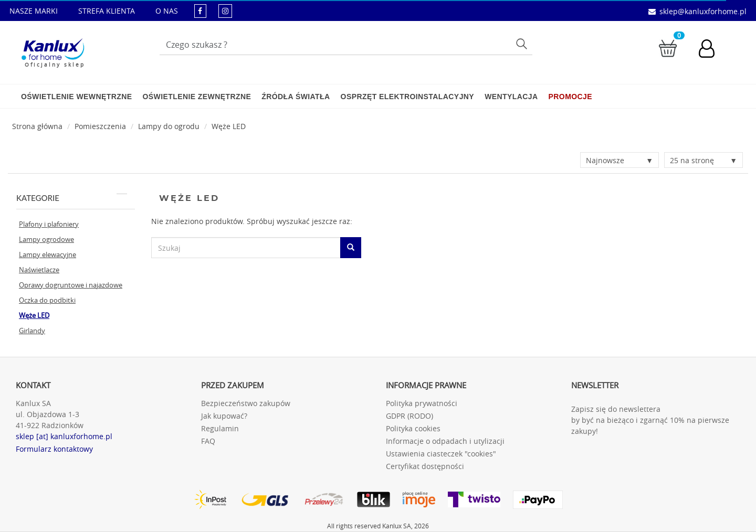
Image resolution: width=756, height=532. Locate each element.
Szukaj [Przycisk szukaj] (523, 43)
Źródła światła (296, 97)
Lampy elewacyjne (48, 254)
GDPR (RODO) (409, 416)
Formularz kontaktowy (54, 449)
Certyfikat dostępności (425, 466)
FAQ (208, 441)
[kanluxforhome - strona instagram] (225, 11)
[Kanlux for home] (53, 50)
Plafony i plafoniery (49, 224)
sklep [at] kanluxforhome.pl (64, 436)
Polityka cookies (413, 428)
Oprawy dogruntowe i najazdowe (71, 285)
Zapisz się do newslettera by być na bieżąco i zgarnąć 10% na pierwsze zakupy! (650, 420)
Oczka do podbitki (47, 300)
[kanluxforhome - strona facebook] (200, 11)
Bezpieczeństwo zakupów (246, 403)
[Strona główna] (37, 126)
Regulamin (220, 428)
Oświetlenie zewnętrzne (197, 97)
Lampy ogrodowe (46, 239)
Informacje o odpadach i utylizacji (445, 441)
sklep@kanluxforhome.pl (703, 11)
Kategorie (72, 198)
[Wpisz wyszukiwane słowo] (346, 45)
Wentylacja (511, 97)
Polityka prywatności (422, 403)
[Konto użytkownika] (712, 50)
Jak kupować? (224, 416)
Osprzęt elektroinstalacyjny (408, 97)
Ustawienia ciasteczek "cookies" (441, 454)
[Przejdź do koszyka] (668, 47)
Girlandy (32, 331)
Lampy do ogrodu (169, 126)
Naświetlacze (39, 270)
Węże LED (229, 126)
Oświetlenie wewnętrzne (76, 97)
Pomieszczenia (100, 126)
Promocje (570, 97)
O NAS (167, 11)
